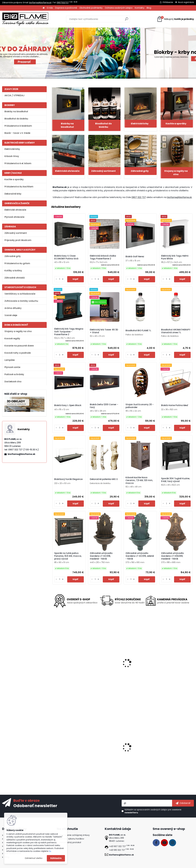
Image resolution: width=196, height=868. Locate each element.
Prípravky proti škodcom (18, 240)
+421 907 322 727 (117, 846)
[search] (127, 20)
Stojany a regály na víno (18, 331)
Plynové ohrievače (14, 217)
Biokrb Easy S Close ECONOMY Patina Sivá (66, 257)
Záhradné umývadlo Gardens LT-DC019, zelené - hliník (140, 556)
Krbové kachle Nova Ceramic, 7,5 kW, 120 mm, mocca (139, 480)
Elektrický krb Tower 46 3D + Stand (104, 331)
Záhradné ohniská (15, 278)
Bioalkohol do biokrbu (16, 119)
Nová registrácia (186, 2)
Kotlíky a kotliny (13, 271)
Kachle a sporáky (14, 179)
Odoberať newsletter (35, 806)
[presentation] (52, 661)
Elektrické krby (12, 149)
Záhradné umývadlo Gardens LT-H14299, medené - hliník (172, 556)
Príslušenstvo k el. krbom (18, 163)
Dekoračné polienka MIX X (104, 479)
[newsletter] (183, 803)
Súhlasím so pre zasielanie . (153, 811)
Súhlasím (56, 858)
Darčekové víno (13, 382)
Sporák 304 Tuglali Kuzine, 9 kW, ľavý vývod (175, 480)
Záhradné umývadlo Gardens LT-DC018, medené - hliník (101, 556)
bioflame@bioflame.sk (40, 3)
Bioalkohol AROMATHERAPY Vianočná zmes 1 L (176, 331)
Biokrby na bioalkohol (16, 111)
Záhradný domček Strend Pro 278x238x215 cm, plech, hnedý (174, 671)
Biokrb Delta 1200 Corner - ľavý (104, 406)
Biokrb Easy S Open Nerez (138, 750)
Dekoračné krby (13, 194)
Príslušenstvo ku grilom (17, 263)
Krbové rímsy (12, 156)
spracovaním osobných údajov (152, 810)
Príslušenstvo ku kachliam (19, 187)
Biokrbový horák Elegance (68, 479)
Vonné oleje (11, 315)
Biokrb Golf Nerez (135, 257)
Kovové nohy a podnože (18, 353)
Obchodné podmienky (91, 8)
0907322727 (63, 3)
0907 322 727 (139, 197)
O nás (50, 8)
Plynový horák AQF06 (100, 667)
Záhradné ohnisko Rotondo (139, 667)
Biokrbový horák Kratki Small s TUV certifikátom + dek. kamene (176, 751)
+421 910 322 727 (117, 850)
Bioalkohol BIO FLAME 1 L (138, 331)
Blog (149, 8)
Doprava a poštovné (66, 8)
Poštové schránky (14, 374)
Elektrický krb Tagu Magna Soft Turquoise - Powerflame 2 (69, 332)
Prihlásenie (168, 2)
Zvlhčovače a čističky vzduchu (21, 301)
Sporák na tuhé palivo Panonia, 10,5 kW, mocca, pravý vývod (68, 556)
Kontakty (140, 8)
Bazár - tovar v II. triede (17, 133)
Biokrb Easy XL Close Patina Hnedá (104, 751)
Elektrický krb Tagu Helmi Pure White (175, 257)
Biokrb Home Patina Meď (175, 405)
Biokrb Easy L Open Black (68, 405)
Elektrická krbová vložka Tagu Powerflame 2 (103, 257)
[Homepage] (44, 8)
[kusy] (60, 279)
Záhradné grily (13, 256)
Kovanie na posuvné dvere (19, 346)
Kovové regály (12, 338)
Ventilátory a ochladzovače (20, 294)
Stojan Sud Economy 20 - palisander (140, 406)
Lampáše (10, 360)
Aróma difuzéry (13, 308)
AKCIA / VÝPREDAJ (14, 95)
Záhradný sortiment (16, 233)
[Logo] (25, 19)
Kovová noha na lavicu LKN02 (66, 668)
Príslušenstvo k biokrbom (18, 126)
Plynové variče (12, 367)
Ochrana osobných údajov (119, 8)
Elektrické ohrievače (15, 210)
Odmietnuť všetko (34, 858)
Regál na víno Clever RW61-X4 (68, 751)
